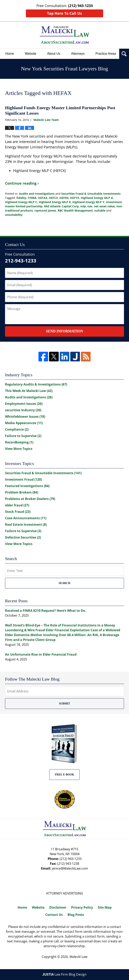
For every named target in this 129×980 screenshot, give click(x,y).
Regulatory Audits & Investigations (36, 384)
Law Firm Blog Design (65, 974)
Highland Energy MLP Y (88, 202)
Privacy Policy (82, 907)
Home (10, 54)
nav (90, 206)
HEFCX (53, 198)
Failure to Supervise (23, 436)
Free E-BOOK (65, 775)
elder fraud (17, 505)
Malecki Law (78, 957)
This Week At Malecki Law (29, 391)
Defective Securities (23, 537)
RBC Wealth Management (75, 210)
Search (64, 583)
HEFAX (43, 198)
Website (31, 54)
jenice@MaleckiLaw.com (70, 868)
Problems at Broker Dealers (30, 499)
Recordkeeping (19, 442)
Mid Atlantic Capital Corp (61, 206)
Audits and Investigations (37, 194)
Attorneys (78, 54)
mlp (83, 206)
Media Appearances (24, 423)
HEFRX (64, 198)
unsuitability (14, 215)
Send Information (64, 331)
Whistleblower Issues (25, 416)
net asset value (104, 206)
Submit (64, 704)
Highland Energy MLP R (55, 202)
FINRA (32, 198)
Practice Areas (106, 54)
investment (114, 202)
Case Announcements (26, 518)
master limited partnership (24, 206)
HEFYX (75, 198)
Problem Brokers (22, 492)
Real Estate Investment (26, 524)
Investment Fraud (23, 479)
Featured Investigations (27, 486)
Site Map (105, 907)
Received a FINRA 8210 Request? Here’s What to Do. (46, 611)
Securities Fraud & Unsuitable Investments (91, 194)
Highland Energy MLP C (21, 202)
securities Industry (23, 410)
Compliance (17, 429)
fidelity (21, 198)
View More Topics (19, 449)
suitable (100, 210)
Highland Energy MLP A (97, 198)
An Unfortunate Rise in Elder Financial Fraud (41, 654)
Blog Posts (76, 915)
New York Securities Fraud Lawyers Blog (64, 35)
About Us (54, 54)
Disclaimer (58, 907)
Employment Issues (24, 404)
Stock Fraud (18, 512)
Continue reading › (22, 183)
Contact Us (54, 915)
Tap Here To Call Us (64, 13)
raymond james (45, 210)
